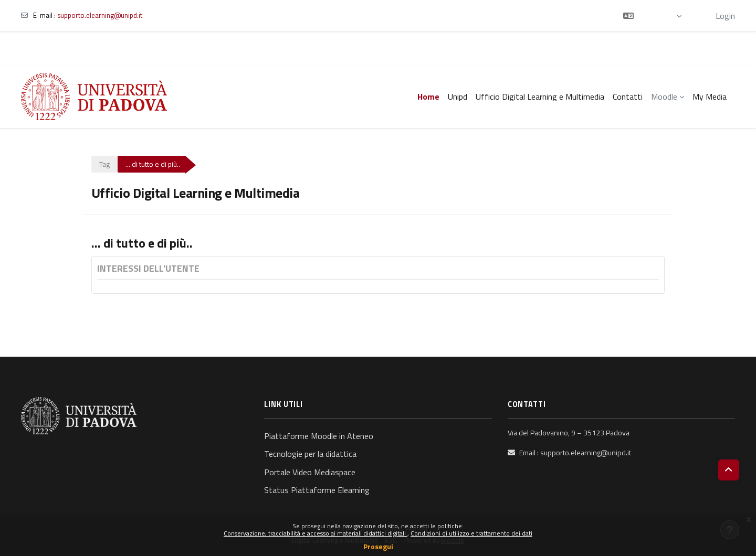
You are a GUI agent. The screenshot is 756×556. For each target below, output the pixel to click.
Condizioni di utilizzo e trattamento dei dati (471, 533)
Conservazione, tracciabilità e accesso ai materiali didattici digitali (316, 533)
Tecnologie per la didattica (310, 454)
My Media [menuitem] (710, 97)
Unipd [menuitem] (458, 97)
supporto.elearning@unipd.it (100, 15)
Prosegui (378, 546)
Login (725, 16)
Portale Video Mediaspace (310, 472)
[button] (652, 16)
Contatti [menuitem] (628, 97)
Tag (104, 164)
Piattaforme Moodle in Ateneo (319, 436)
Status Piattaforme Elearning (317, 490)
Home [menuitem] (428, 97)
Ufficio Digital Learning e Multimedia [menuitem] (540, 97)
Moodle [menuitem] (664, 97)
